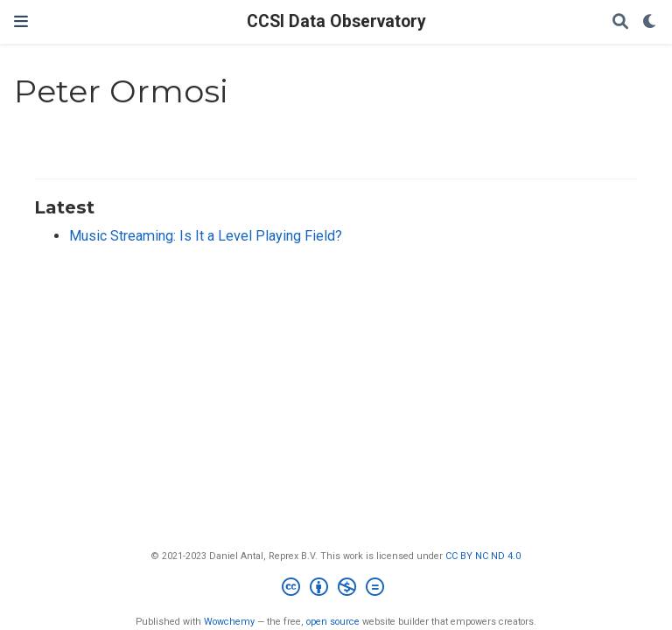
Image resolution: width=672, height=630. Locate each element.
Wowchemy (229, 622)
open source (333, 622)
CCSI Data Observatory (336, 21)
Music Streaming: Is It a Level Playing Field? (206, 236)
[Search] (620, 22)
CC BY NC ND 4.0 (483, 556)
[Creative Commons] (336, 589)
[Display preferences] (650, 22)
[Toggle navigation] (21, 21)
